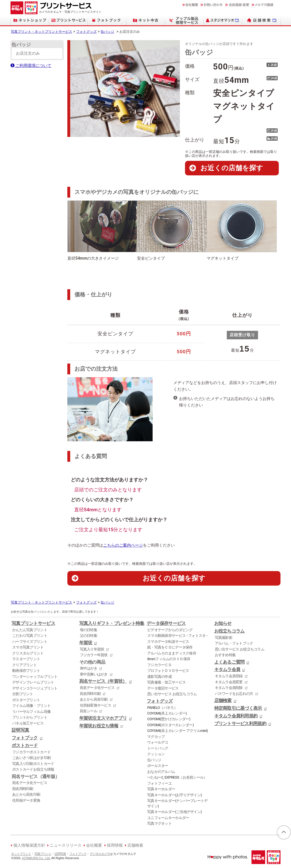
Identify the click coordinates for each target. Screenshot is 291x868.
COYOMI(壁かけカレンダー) (169, 719)
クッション (156, 754)
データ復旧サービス (163, 688)
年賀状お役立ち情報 (99, 726)
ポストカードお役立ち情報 (33, 769)
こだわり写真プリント (30, 636)
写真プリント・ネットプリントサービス (41, 32)
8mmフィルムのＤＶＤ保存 (169, 659)
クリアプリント (24, 665)
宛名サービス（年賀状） (103, 681)
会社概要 (94, 845)
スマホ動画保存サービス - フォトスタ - (177, 636)
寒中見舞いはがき (94, 674)
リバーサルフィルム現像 (31, 712)
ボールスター (158, 766)
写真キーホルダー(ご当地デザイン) (174, 812)
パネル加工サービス (28, 723)
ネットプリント (21, 854)
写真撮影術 (224, 638)
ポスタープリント (26, 700)
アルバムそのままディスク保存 (172, 653)
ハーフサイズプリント (30, 642)
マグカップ (156, 737)
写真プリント (43, 854)
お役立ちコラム (229, 631)
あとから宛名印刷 (26, 794)
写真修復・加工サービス (166, 682)
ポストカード (25, 746)
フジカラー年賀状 (94, 655)
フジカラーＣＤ (159, 665)
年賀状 (86, 643)
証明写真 (20, 730)
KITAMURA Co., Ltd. (36, 858)
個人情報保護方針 (29, 845)
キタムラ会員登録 (229, 676)
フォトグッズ (86, 32)
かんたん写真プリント (30, 630)
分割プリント (23, 694)
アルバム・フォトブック (234, 643)
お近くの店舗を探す (232, 168)
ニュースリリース (66, 845)
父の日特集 (89, 636)
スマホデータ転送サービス (168, 642)
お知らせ (223, 623)
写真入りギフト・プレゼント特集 (112, 623)
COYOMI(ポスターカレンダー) (171, 725)
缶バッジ (107, 32)
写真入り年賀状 (92, 649)
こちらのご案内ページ (123, 545)
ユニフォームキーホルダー (168, 818)
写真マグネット (159, 823)
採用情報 (115, 845)
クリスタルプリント (28, 653)
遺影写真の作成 (159, 677)
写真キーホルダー (161, 789)
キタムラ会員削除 (229, 688)
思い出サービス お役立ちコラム (172, 694)
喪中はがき (89, 668)
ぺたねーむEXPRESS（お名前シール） (177, 777)
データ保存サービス (166, 623)
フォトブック (25, 738)
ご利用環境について (31, 66)
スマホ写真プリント (28, 647)
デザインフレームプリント (33, 682)
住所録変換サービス (96, 705)
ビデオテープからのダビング (170, 630)
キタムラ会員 (227, 670)
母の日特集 (89, 630)
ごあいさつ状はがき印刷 (31, 758)
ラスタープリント (26, 659)
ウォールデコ (158, 742)
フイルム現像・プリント (31, 706)
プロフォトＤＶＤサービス (168, 671)
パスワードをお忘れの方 (234, 694)
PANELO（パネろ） (162, 708)
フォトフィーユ (159, 783)
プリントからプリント (30, 717)
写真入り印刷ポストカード (33, 764)
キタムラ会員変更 (229, 682)
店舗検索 (223, 701)
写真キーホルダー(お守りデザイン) (174, 795)
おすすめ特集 (225, 655)
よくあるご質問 (229, 662)
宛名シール (89, 711)
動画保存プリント (26, 671)
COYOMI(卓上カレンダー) (167, 713)
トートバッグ (158, 748)
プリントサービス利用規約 (240, 724)
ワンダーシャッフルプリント (35, 677)
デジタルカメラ (100, 854)
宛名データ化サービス (30, 783)
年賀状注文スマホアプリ (103, 718)
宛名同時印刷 (23, 789)
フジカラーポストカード (31, 752)
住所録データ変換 (26, 800)
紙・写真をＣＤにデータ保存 (170, 647)
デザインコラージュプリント (35, 688)
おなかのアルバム (161, 772)
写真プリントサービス (33, 623)
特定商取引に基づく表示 (238, 708)
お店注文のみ (28, 53)
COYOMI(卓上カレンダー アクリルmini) (177, 731)
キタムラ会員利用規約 (236, 716)
